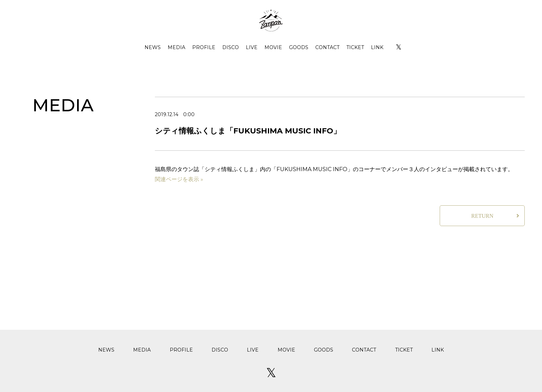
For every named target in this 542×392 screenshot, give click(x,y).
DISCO (231, 47)
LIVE (252, 47)
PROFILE (204, 47)
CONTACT (327, 47)
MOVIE (273, 47)
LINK (377, 47)
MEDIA (176, 47)
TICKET (355, 47)
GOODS (299, 47)
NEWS (153, 47)
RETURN (482, 216)
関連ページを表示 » (179, 179)
